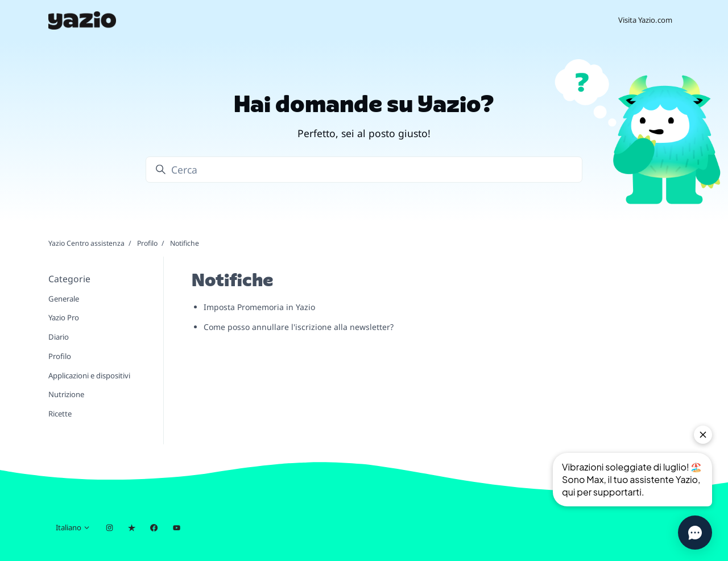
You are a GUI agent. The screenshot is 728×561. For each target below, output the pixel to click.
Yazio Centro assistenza (86, 243)
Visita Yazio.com (645, 20)
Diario (59, 337)
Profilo (147, 243)
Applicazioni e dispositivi (89, 376)
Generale (64, 299)
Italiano (73, 527)
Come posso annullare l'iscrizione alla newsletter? (299, 327)
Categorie (69, 279)
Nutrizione (66, 394)
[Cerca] (364, 170)
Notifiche (185, 243)
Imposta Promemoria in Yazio (259, 307)
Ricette (60, 414)
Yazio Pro (64, 317)
